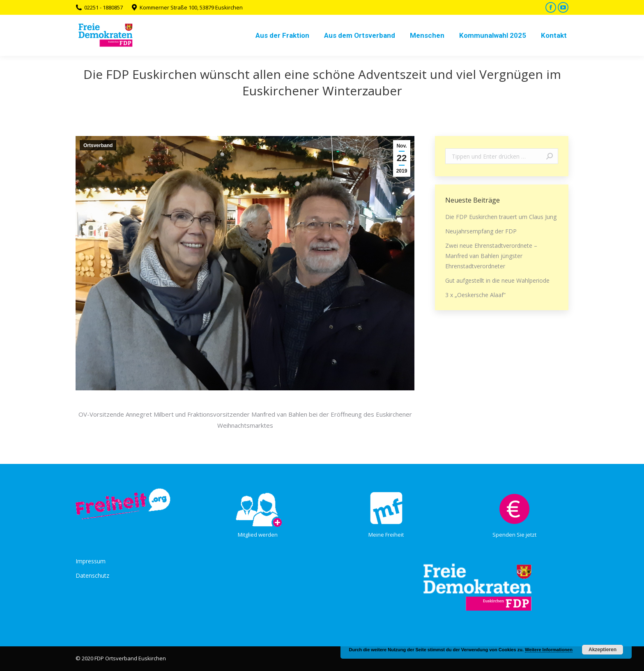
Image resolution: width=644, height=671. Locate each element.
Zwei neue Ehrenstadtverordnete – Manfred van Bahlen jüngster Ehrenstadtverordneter (491, 256)
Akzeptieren (603, 650)
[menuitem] (282, 35)
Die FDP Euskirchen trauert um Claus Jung (501, 217)
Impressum (91, 561)
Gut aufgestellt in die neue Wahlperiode (497, 280)
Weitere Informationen (549, 650)
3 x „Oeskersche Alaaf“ (475, 295)
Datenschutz (92, 575)
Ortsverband (98, 145)
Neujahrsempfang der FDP (481, 231)
